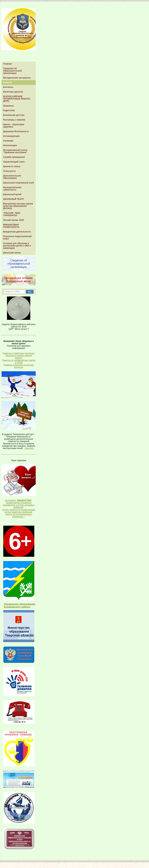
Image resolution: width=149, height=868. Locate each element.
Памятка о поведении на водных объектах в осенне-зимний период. (19, 356)
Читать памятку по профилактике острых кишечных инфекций (19, 511)
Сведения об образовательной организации (12, 71)
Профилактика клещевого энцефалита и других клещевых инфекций (19, 505)
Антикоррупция (11, 136)
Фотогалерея (10, 145)
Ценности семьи (12, 166)
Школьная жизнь (12, 253)
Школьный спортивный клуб (18, 183)
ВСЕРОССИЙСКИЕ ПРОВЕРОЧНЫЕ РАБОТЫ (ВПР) (17, 99)
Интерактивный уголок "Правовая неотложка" (15, 151)
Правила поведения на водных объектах (19, 366)
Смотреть (29, 448)
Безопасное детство (14, 115)
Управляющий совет (14, 162)
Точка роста (9, 171)
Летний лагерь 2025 (14, 220)
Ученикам (8, 141)
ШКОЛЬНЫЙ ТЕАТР (13, 199)
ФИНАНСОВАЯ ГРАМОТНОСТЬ (11, 226)
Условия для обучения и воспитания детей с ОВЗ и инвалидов (17, 246)
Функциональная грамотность (12, 189)
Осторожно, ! (18, 500)
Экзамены (8, 106)
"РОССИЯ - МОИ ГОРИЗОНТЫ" (12, 214)
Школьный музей (12, 194)
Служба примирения (14, 157)
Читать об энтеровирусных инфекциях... (19, 516)
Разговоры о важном (14, 120)
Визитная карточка (13, 92)
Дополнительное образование (12, 177)
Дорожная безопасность (16, 131)
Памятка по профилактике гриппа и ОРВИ (19, 361)
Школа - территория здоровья (14, 126)
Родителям (9, 110)
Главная (7, 64)
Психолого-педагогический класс (17, 238)
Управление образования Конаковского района (20, 605)
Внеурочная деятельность (17, 232)
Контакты (8, 87)
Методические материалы (17, 78)
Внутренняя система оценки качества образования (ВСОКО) (18, 206)
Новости (8, 82)
